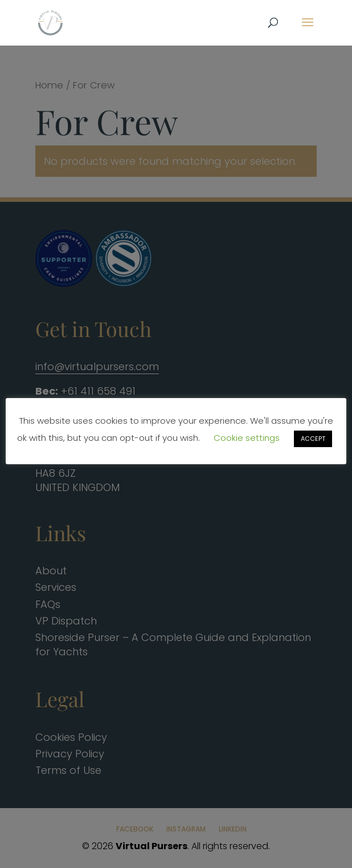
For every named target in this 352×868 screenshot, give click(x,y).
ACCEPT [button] (313, 439)
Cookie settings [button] (247, 438)
